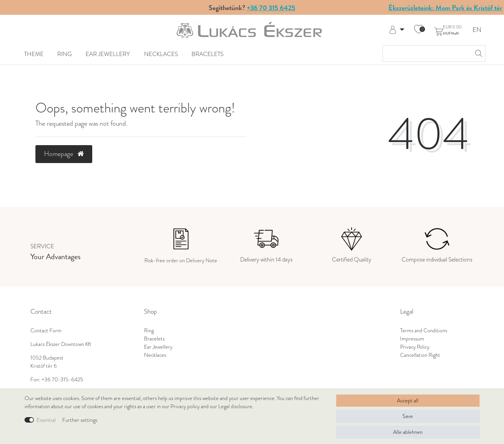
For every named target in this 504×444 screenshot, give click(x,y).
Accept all (408, 401)
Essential (46, 420)
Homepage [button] (64, 154)
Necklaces (161, 54)
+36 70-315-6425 (62, 380)
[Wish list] (419, 30)
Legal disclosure (235, 406)
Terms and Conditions (424, 331)
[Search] (478, 54)
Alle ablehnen (408, 432)
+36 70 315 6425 (271, 8)
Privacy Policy (415, 347)
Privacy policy (185, 406)
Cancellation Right (420, 355)
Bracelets (207, 54)
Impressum (412, 339)
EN (477, 30)
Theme (34, 54)
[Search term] (426, 54)
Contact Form (46, 331)
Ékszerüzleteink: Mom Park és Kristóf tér (445, 8)
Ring (64, 54)
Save (408, 416)
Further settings (80, 420)
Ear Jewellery (108, 54)
